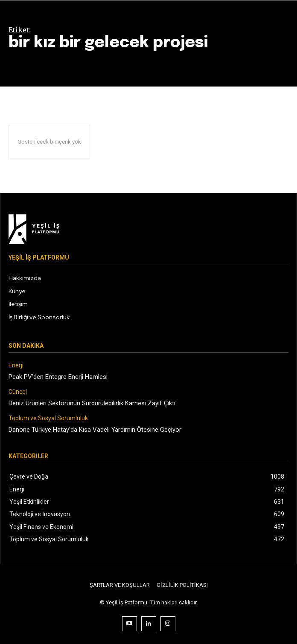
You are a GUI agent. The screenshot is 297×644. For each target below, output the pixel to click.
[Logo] (148, 229)
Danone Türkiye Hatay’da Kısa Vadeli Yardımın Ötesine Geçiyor (95, 430)
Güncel (18, 392)
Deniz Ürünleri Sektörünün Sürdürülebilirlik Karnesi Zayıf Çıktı (92, 403)
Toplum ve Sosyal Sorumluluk (48, 418)
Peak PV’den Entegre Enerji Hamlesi (58, 377)
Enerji (16, 365)
